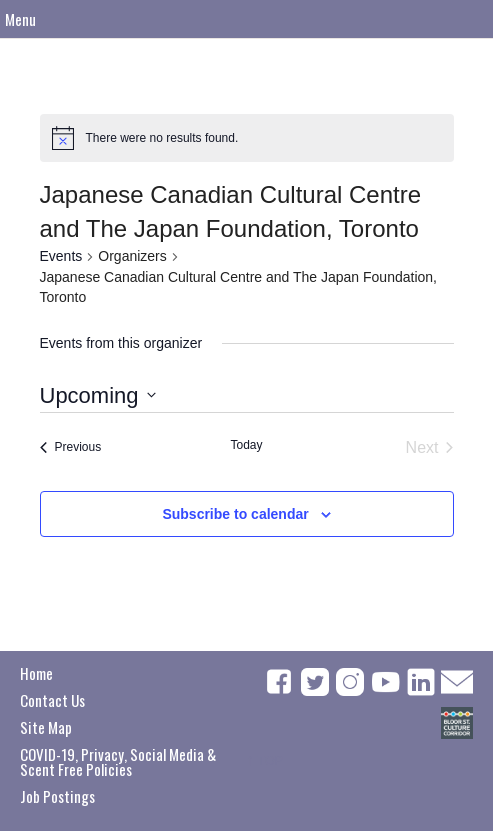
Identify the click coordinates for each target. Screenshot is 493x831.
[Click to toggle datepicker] (98, 395)
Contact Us (52, 700)
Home (36, 673)
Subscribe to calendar (235, 514)
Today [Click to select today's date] (246, 445)
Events (61, 256)
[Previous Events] (71, 448)
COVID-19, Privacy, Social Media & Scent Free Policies (118, 761)
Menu (20, 19)
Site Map (46, 727)
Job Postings (57, 796)
